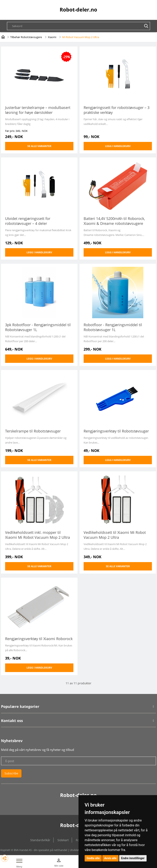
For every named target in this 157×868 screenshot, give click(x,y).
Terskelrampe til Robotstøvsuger (33, 431)
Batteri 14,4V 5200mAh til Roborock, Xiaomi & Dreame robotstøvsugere (114, 221)
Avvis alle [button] (110, 858)
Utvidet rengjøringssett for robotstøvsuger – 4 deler (28, 221)
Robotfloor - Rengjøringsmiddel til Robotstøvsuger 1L (113, 327)
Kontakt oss (12, 721)
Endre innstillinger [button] (133, 858)
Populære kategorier (20, 706)
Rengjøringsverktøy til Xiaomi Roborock (39, 639)
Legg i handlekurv (118, 146)
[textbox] (81, 26)
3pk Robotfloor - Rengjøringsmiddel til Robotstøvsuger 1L (38, 327)
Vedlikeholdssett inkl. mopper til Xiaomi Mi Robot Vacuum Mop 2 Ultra (38, 535)
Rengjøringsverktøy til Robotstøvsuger (116, 431)
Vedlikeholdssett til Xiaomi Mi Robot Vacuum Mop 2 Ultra (115, 535)
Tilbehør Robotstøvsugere (26, 37)
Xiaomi (52, 37)
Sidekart (63, 840)
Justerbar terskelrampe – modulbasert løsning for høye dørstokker (38, 110)
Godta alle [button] (93, 858)
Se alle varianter (39, 146)
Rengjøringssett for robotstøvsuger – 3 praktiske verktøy (117, 110)
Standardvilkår (40, 840)
